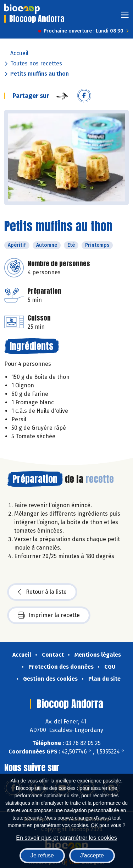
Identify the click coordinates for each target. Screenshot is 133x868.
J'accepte (92, 855)
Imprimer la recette (49, 615)
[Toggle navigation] (125, 17)
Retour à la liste (42, 592)
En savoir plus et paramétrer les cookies (66, 838)
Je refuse (42, 855)
